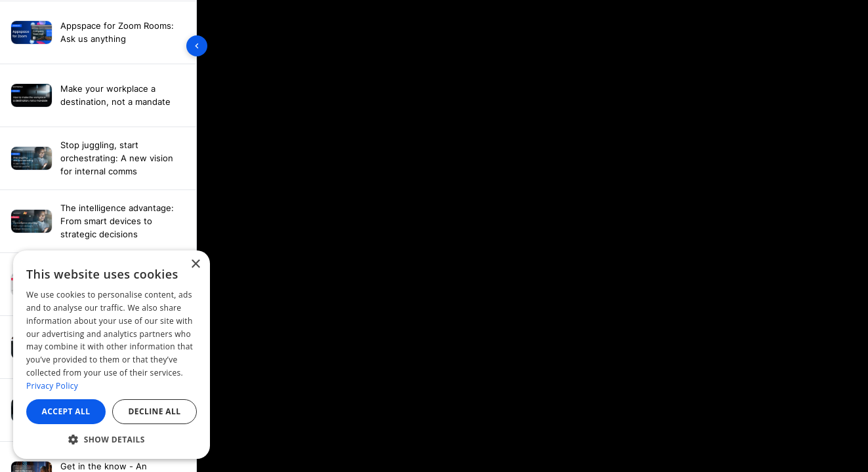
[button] (112, 439)
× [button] (195, 265)
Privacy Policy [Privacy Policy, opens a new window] (52, 386)
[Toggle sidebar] (197, 46)
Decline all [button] (155, 411)
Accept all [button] (66, 411)
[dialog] (112, 355)
